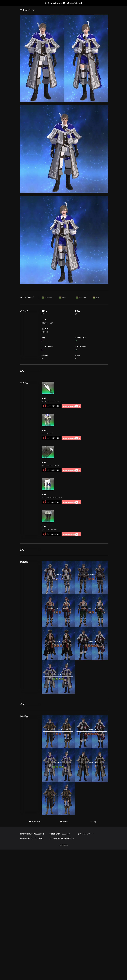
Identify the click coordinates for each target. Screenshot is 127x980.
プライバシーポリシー (86, 964)
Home (64, 924)
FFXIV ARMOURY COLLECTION (64, 3)
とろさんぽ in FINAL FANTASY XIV (62, 969)
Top (94, 924)
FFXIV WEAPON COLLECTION (32, 969)
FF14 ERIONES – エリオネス (60, 964)
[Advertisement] (64, 300)
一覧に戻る (35, 924)
